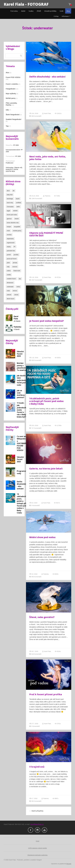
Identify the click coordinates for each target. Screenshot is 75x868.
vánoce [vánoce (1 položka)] (15, 291)
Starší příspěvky (36, 811)
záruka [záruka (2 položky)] (16, 295)
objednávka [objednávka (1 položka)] (10, 239)
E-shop (56, 16)
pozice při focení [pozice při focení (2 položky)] (12, 259)
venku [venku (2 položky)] (18, 287)
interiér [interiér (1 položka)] (17, 219)
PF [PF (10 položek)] (15, 247)
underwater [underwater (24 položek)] (10, 287)
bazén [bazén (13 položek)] (18, 199)
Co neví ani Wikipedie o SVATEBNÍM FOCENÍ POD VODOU (22, 443)
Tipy (7, 126)
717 (35, 428)
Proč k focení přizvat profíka (46, 694)
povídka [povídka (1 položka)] (16, 255)
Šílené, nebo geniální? (42, 617)
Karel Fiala (46, 113)
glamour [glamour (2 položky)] (9, 219)
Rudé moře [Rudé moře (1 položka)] (17, 271)
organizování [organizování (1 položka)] (11, 243)
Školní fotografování (13, 115)
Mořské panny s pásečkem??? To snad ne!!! (23, 367)
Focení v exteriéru (12, 84)
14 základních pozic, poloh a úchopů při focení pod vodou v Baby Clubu (46, 401)
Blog (68, 11)
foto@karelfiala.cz (37, 824)
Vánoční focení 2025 (20, 354)
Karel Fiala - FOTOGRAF (26, 4)
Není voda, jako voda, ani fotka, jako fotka (48, 158)
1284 (36, 199)
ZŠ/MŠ (39, 11)
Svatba (31, 11)
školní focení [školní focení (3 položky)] (11, 299)
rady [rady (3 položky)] (8, 267)
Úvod (37, 841)
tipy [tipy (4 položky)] (20, 279)
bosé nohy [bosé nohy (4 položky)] (10, 203)
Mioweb (69, 864)
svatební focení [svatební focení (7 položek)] (11, 279)
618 (35, 654)
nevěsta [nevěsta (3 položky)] (9, 235)
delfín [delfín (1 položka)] (18, 207)
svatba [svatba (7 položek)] (9, 275)
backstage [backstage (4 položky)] (10, 199)
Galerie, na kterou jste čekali (46, 469)
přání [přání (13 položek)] (8, 263)
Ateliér (23, 11)
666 (35, 116)
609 (35, 360)
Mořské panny (11, 98)
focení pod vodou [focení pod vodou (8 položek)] (12, 215)
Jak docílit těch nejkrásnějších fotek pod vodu (23, 380)
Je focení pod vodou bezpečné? (47, 321)
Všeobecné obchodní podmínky (37, 855)
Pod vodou (14, 11)
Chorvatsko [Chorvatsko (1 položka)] (10, 207)
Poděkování (10, 163)
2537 (36, 280)
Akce (7, 73)
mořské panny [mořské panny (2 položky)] (17, 231)
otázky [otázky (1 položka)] (9, 247)
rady (7, 110)
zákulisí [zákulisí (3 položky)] (9, 295)
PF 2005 (16, 145)
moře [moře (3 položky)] (8, 231)
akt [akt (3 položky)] (13, 191)
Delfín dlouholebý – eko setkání (47, 77)
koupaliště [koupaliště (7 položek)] (17, 227)
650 (35, 577)
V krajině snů (37, 767)
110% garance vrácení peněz (37, 848)
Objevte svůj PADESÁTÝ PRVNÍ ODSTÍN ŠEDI (46, 234)
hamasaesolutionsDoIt (13, 150)
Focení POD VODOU (13, 77)
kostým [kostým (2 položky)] (9, 227)
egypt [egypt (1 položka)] (8, 211)
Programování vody (23, 472)
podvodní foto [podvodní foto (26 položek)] (11, 251)
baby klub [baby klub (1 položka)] (10, 195)
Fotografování (11, 89)
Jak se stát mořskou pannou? (21, 394)
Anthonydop (10, 168)
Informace (65, 16)
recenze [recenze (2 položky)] (15, 267)
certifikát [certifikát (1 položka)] (18, 203)
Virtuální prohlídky (50, 11)
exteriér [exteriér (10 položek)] (15, 211)
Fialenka (47, 196)
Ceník (62, 11)
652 (35, 801)
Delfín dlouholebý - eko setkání (22, 485)
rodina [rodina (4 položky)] (9, 271)
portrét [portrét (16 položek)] (9, 255)
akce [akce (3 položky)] (8, 191)
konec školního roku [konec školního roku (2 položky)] (13, 223)
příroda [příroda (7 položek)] (15, 263)
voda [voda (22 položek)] (8, 291)
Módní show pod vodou (42, 537)
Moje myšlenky (11, 94)
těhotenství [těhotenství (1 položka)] (10, 283)
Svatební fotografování (14, 119)
